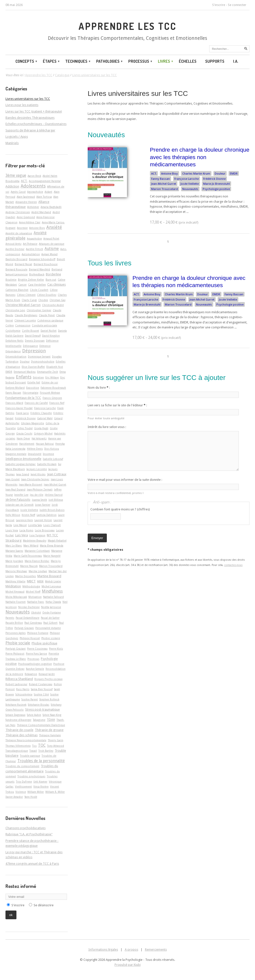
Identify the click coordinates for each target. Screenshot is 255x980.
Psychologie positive (216, 189)
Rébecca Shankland (19, 679)
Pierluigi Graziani (16, 649)
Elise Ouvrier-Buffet (33, 367)
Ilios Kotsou (52, 449)
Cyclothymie (13, 331)
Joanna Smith (39, 500)
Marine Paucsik (29, 566)
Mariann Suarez (14, 551)
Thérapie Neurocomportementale (26, 740)
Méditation (13, 586)
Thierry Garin (56, 740)
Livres (166, 61)
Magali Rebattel (57, 541)
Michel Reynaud (15, 592)
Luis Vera (22, 535)
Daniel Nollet (49, 331)
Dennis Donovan (35, 341)
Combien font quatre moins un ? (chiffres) (120, 509)
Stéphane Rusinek (16, 705)
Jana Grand (23, 474)
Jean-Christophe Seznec (35, 479)
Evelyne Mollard (15, 388)
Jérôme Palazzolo (18, 500)
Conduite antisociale (44, 325)
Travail (33, 751)
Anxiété (54, 227)
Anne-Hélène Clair (30, 222)
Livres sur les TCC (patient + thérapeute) (34, 111)
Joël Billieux (56, 500)
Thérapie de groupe (49, 730)
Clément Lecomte (25, 320)
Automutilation (31, 254)
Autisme (52, 249)
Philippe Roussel (30, 638)
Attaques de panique (52, 244)
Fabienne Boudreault (53, 388)
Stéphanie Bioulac (39, 705)
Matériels (12, 143)
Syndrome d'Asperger (18, 720)
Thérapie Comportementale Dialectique (41, 725)
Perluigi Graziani (24, 628)
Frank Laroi (22, 413)
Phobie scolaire (51, 638)
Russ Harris (23, 689)
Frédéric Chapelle (41, 413)
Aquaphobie (34, 239)
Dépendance (13, 351)
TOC (42, 745)
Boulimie (11, 280)
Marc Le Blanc (14, 546)
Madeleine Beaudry (35, 541)
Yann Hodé (31, 797)
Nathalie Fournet (16, 602)
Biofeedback (37, 274)
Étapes (52, 61)
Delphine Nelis (14, 341)
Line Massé (20, 525)
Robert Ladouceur (16, 684)
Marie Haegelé (52, 556)
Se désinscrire (44, 905)
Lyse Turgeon (37, 535)
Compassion (23, 325)
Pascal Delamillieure (28, 618)
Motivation (35, 597)
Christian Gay (58, 300)
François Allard (14, 403)
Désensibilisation (16, 357)
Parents (10, 618)
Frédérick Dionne (214, 179)
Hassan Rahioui (45, 444)
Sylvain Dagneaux (15, 715)
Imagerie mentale (16, 454)
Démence (45, 346)
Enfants (24, 377)
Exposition (33, 388)
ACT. (154, 174)
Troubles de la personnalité (41, 761)
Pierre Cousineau (37, 649)
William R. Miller (55, 792)
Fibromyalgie (31, 393)
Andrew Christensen (18, 212)
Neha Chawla (53, 602)
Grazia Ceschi (24, 433)
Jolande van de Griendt (20, 505)
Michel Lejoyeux (51, 586)
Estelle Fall (34, 382)
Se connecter (237, 5)
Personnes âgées (16, 633)
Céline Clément (26, 295)
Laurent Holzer (43, 520)
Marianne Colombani (37, 551)
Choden (43, 300)
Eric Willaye (52, 377)
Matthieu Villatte (15, 581)
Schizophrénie (24, 694)
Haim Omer (23, 438)
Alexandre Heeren (26, 202)
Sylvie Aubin (34, 715)
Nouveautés (190, 189)
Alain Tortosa (44, 197)
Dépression (34, 351)
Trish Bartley (46, 751)
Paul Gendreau (33, 623)
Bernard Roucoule (16, 269)
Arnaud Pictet (51, 239)
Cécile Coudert (39, 290)
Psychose (59, 664)
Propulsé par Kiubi (128, 965)
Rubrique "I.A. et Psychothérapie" (29, 834)
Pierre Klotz (56, 649)
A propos (131, 949)
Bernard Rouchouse (46, 264)
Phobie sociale (18, 643)
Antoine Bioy (169, 174)
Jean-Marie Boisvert (31, 485)
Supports (215, 61)
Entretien (38, 377)
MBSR (40, 581)
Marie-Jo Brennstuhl (217, 184)
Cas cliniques (57, 284)
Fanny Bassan (160, 179)
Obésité (36, 612)
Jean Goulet (13, 479)
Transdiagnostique (17, 751)
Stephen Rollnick (49, 699)
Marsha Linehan (38, 571)
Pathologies (110, 61)
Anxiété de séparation (19, 233)
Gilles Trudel (25, 428)
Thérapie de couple (19, 730)
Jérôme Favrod (54, 495)
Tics (34, 746)
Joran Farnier (43, 505)
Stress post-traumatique (42, 709)
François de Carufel (36, 403)
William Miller (36, 792)
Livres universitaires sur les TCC (138, 93)
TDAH (51, 720)
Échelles (188, 61)
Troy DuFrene (24, 782)
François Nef (57, 403)
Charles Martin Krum (196, 174)
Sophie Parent (30, 699)
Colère (10, 325)
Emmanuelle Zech (48, 372)
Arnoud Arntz (13, 244)
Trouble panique (30, 756)
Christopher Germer (39, 310)
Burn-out (51, 280)
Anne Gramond (26, 217)
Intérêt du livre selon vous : (107, 427)
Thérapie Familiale (50, 735)
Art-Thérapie (30, 244)
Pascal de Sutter (50, 618)
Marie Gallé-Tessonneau (28, 556)
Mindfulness (52, 591)
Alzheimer (33, 207)
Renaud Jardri (47, 674)
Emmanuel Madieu (25, 372)
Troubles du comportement (22, 766)
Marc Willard (31, 546)
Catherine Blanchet (17, 290)
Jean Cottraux (57, 474)
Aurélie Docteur (15, 249)
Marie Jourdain (14, 561)
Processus (141, 61)
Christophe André (53, 305)
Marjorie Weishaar (16, 571)
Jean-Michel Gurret (164, 184)
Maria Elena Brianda (52, 546)
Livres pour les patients (22, 105)
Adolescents (33, 186)
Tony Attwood (56, 746)
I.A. (236, 61)
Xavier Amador (14, 797)
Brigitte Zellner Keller (31, 280)
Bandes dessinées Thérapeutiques (30, 118)
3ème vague (16, 176)
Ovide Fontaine (52, 612)
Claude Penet (47, 315)
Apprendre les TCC (127, 26)
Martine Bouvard (49, 576)
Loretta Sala (35, 525)
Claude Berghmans (26, 315)
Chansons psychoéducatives (26, 828)
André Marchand (41, 212)
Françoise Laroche (187, 179)
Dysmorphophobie (43, 362)
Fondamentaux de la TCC (23, 398)
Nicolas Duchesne (29, 607)
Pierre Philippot (15, 654)
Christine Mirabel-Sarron (23, 305)
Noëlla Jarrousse (51, 607)
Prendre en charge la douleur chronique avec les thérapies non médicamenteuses (200, 157)
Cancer (23, 285)
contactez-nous (233, 565)
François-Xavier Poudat (19, 408)
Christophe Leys (15, 310)
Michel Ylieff (33, 592)
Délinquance (30, 346)
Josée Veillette (190, 184)
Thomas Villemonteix (18, 746)
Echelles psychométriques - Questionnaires (36, 124)
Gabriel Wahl (45, 418)
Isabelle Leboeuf (53, 459)
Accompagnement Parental (45, 181)
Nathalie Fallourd (53, 597)
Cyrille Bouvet (31, 331)
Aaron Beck (34, 176)
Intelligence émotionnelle (23, 459)
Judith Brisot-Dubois (52, 510)
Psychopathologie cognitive (35, 664)
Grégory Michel (43, 433)
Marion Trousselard (164, 189)
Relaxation (31, 674)
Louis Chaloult (52, 525)
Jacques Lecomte (37, 469)
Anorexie (22, 228)
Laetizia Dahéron (47, 515)
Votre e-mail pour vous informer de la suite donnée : (125, 480)
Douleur (220, 174)
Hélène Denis (35, 449)
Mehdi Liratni (53, 581)
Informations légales (103, 949)
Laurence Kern (24, 520)
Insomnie (48, 454)
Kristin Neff (28, 515)
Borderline (53, 274)
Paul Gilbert (50, 623)
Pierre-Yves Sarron (36, 654)
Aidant (48, 192)
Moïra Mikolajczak (16, 597)
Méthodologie (31, 586)
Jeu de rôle (37, 495)
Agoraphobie (35, 192)
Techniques (78, 61)
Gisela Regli (41, 428)
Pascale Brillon (14, 623)
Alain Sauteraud (26, 197)
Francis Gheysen (52, 398)
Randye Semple (35, 669)
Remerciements (156, 949)
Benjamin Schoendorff (42, 259)
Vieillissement (23, 787)
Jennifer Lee (21, 495)
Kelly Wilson (13, 515)
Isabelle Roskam (47, 464)
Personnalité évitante (48, 628)
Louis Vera (12, 530)
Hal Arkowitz (39, 438)
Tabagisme (39, 720)
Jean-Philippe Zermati (40, 490)
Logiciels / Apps (17, 137)
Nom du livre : (99, 388)
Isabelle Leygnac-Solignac (21, 464)
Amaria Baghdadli (51, 207)
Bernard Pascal (23, 264)
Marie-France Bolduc (37, 561)
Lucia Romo (26, 530)
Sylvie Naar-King (52, 715)
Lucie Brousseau (45, 530)
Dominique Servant (39, 357)
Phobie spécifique (44, 643)
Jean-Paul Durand (15, 490)
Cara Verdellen (37, 285)
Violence (21, 792)
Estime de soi (50, 382)
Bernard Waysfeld (39, 269)
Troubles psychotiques (31, 776)
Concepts (27, 61)
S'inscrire (219, 5)
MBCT (31, 581)
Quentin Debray (15, 669)
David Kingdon (51, 336)
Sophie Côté (41, 694)
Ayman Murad (49, 254)
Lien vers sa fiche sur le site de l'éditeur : (117, 405)
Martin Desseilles (26, 576)
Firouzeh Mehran (50, 393)
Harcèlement (27, 444)
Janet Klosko (38, 474)
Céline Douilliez (47, 295)
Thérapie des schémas (22, 735)
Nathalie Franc (36, 602)
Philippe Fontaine (38, 633)
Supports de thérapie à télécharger (30, 130)
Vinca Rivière (41, 787)
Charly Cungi (29, 300)
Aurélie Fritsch (34, 249)
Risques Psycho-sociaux (48, 679)
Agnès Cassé (18, 192)
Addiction (12, 186)
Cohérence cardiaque (50, 320)
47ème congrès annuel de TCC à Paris (32, 864)
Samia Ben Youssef (42, 689)
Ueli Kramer (40, 782)
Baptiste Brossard (16, 259)
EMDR (234, 174)
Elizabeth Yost (55, 367)
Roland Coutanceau (41, 684)
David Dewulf (33, 336)
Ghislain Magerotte (32, 423)
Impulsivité (35, 454)
